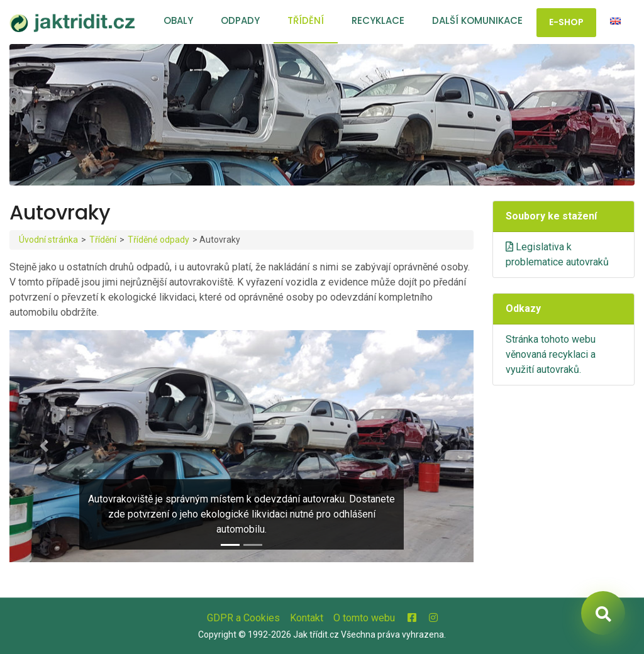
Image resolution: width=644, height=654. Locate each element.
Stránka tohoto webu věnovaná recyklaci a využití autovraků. (551, 354)
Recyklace (378, 20)
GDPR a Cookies (243, 618)
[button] (44, 446)
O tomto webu (364, 618)
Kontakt (307, 618)
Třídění (306, 20)
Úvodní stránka (48, 240)
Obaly (178, 20)
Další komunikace (477, 20)
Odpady (240, 20)
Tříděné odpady (158, 240)
